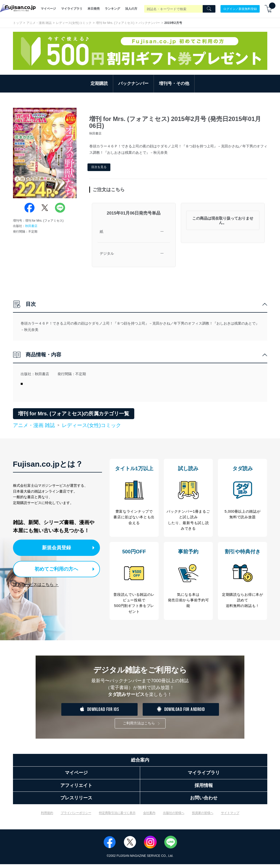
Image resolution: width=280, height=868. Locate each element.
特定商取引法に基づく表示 (117, 816)
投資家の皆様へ (203, 816)
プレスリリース (76, 802)
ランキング (112, 9)
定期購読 (99, 83)
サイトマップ (230, 816)
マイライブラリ (72, 9)
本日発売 (94, 9)
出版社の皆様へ (174, 816)
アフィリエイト (76, 789)
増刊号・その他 (174, 83)
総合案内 (140, 764)
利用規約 (47, 816)
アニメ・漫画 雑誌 (39, 23)
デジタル (107, 253)
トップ (18, 23)
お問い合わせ (204, 802)
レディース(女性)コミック (74, 23)
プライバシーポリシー (76, 816)
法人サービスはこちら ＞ (36, 583)
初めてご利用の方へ (53, 568)
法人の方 (131, 9)
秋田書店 (31, 226)
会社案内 (149, 816)
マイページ (48, 9)
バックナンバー (149, 23)
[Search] (209, 9)
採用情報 (204, 789)
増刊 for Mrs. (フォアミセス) (115, 23)
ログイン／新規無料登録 (240, 9)
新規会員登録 (58, 547)
